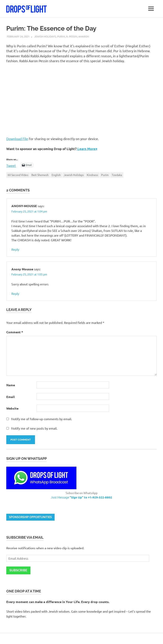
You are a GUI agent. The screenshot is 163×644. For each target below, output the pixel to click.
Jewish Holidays (45, 36)
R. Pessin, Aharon (78, 36)
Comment (15, 332)
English (56, 175)
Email (11, 397)
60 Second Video (18, 175)
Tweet (11, 165)
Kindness (92, 175)
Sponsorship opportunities (30, 517)
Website (12, 408)
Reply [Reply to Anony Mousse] (15, 293)
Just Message (81, 497)
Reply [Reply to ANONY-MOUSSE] (15, 249)
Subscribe (18, 570)
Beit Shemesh (40, 175)
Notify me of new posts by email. (34, 428)
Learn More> (87, 149)
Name (11, 385)
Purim (61, 36)
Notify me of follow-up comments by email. (42, 419)
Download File (17, 139)
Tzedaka (117, 175)
